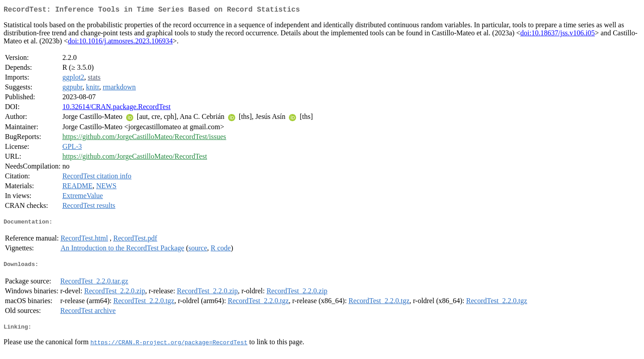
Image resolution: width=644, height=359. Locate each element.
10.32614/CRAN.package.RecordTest (116, 108)
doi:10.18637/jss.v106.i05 (557, 35)
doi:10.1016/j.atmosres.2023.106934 (121, 43)
